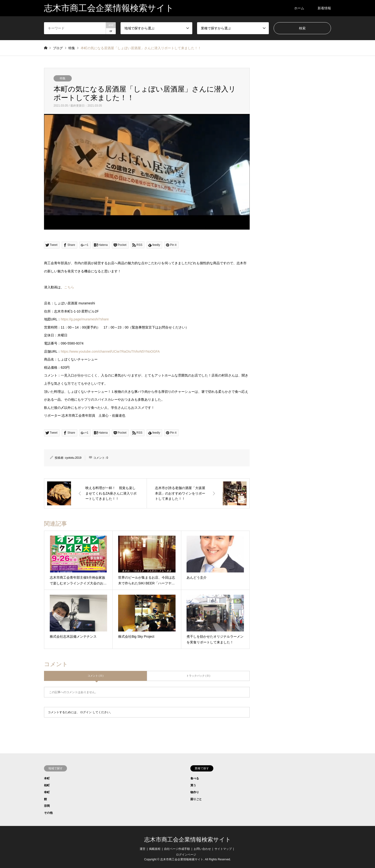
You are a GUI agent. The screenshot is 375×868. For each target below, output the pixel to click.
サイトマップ (223, 849)
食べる (195, 778)
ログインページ (186, 855)
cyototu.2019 (73, 458)
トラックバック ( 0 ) (198, 676)
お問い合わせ (202, 849)
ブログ (58, 48)
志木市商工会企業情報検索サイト (188, 840)
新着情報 (324, 8)
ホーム (299, 8)
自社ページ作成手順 (177, 849)
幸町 (47, 792)
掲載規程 (155, 849)
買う (193, 785)
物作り (195, 792)
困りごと (196, 799)
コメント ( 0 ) (96, 676)
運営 (143, 849)
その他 (48, 813)
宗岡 (47, 806)
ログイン (86, 712)
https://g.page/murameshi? (85, 319)
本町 (47, 778)
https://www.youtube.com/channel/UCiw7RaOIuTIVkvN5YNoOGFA (110, 351)
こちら (69, 287)
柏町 (47, 785)
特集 (63, 78)
